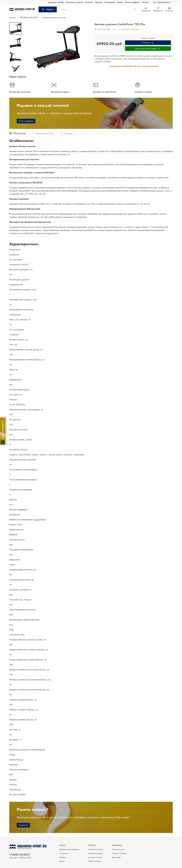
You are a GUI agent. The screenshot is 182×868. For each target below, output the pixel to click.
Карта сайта (116, 857)
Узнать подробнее (26, 121)
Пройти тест (23, 825)
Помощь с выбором (120, 853)
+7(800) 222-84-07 (162, 2)
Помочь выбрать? (132, 2)
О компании (110, 2)
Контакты (89, 2)
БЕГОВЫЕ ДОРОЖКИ (29, 18)
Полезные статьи (118, 849)
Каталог (48, 9)
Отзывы (145, 2)
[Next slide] (15, 68)
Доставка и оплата (56, 2)
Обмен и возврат (95, 861)
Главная (12, 18)
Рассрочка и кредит (75, 2)
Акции (120, 2)
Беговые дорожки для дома (54, 18)
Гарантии (99, 2)
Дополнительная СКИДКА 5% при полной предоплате (134, 66)
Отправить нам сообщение (69, 849)
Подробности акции (96, 849)
